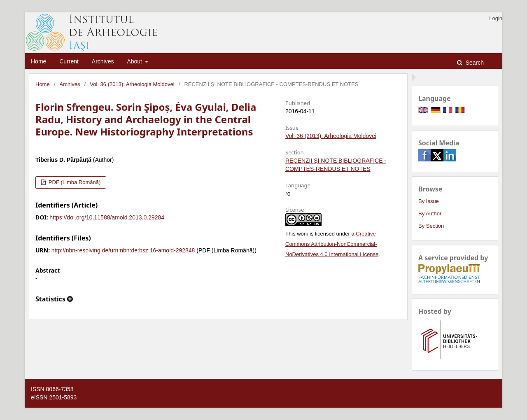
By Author (430, 213)
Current (69, 61)
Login (496, 18)
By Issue (429, 201)
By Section (431, 226)
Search (474, 63)
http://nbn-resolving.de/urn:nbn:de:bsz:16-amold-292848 (123, 250)
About (135, 61)
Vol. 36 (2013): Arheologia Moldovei (132, 84)
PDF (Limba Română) (74, 182)
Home (38, 61)
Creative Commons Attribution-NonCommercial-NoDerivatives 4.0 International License (332, 244)
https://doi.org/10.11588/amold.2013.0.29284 (107, 217)
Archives (103, 61)
